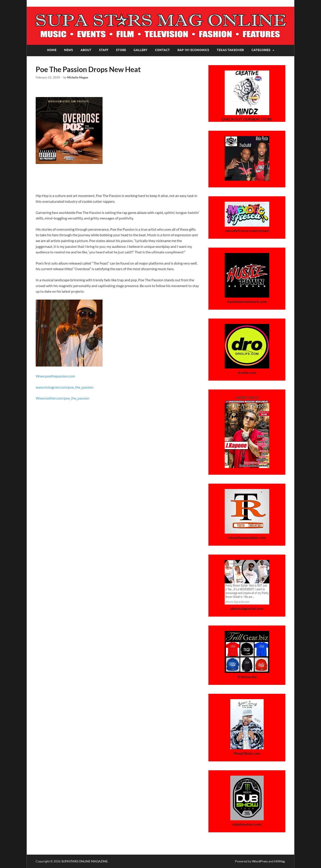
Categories (261, 50)
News (68, 50)
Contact (162, 50)
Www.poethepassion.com (55, 376)
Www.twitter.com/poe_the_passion (63, 398)
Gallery (140, 50)
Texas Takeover (230, 50)
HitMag (279, 861)
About (86, 50)
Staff (104, 50)
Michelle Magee (78, 77)
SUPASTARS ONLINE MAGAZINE (84, 861)
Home (52, 50)
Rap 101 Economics (193, 50)
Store (121, 50)
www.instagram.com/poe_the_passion (65, 387)
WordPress (260, 861)
